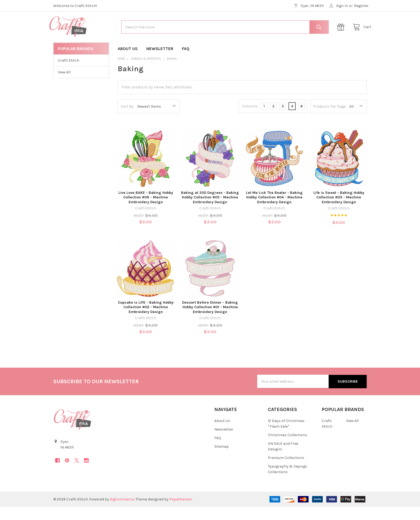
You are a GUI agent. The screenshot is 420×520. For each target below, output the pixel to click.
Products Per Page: (330, 120)
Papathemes (181, 512)
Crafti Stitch (69, 74)
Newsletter (160, 62)
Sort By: (127, 120)
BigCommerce (122, 512)
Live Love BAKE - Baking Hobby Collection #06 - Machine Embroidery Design (146, 210)
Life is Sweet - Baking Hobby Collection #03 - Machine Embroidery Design (339, 210)
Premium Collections (286, 471)
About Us (128, 62)
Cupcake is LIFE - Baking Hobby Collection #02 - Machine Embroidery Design (146, 320)
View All (64, 85)
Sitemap (222, 460)
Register (361, 6)
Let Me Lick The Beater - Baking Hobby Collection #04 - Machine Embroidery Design (274, 210)
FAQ (186, 62)
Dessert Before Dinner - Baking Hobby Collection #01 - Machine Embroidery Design (210, 320)
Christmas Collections (288, 448)
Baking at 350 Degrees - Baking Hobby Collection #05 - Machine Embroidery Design (210, 210)
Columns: (250, 119)
